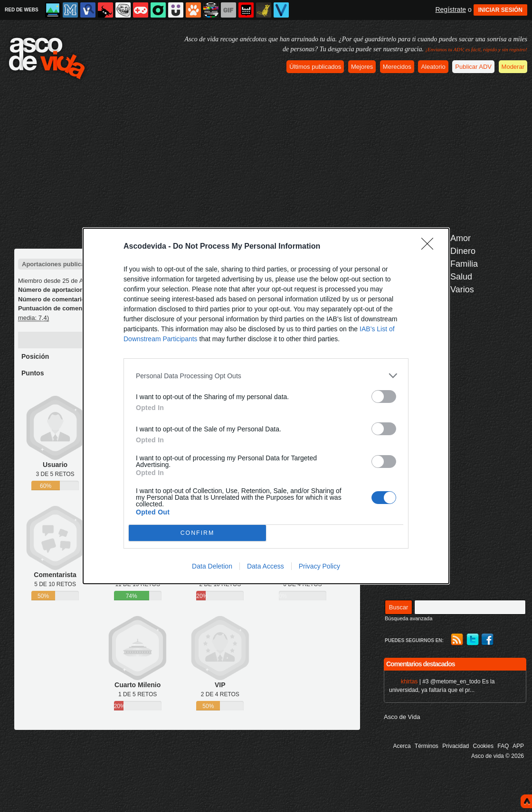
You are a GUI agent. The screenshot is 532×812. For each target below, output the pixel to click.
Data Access (266, 566)
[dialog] (266, 406)
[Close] (430, 247)
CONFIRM (197, 533)
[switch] (384, 397)
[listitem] (266, 376)
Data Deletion (212, 566)
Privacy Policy (319, 566)
